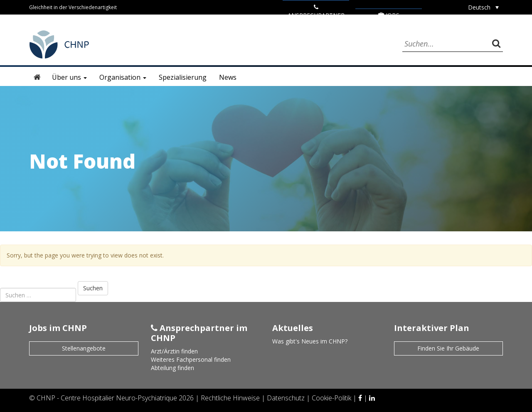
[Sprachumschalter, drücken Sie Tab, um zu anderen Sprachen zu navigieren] (483, 7)
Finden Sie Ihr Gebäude (448, 348)
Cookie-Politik (332, 398)
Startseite (37, 77)
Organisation (123, 77)
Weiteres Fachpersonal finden (191, 359)
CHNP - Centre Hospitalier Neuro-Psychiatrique (107, 398)
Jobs (389, 15)
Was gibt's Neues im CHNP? (310, 341)
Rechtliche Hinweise (231, 398)
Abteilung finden (172, 368)
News (228, 77)
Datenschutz (287, 398)
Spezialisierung (183, 77)
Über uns (69, 77)
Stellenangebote (84, 348)
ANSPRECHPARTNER (316, 12)
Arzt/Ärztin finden (174, 351)
